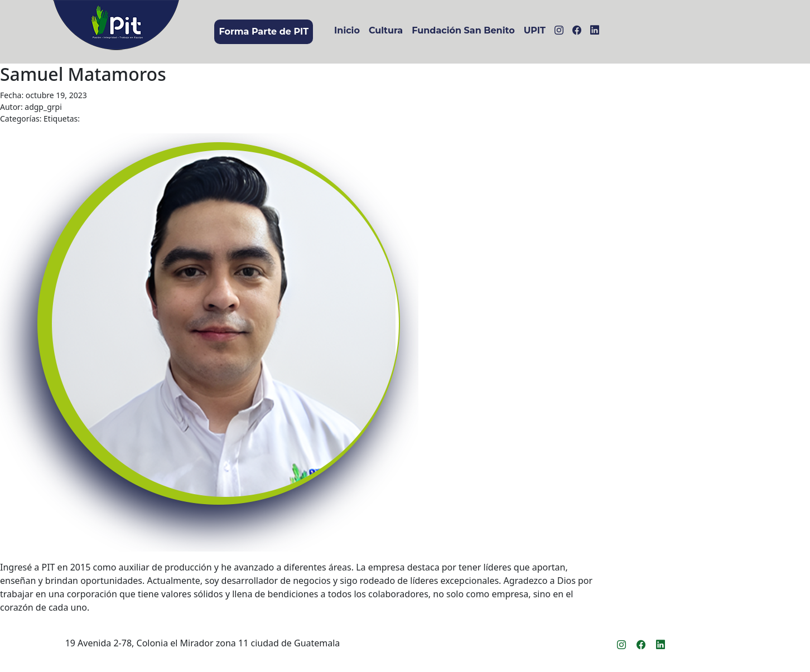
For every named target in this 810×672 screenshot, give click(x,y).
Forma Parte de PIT (264, 32)
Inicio (347, 30)
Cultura (386, 30)
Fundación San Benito (463, 30)
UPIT (535, 30)
